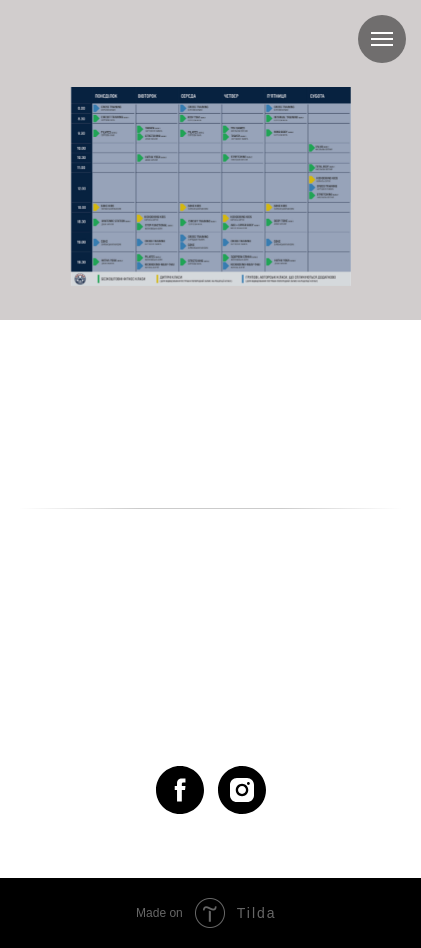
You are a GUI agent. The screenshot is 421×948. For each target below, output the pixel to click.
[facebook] (180, 790)
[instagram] (242, 790)
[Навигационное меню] (382, 39)
